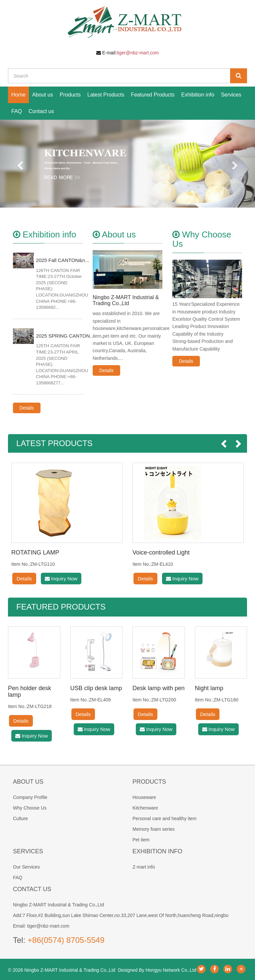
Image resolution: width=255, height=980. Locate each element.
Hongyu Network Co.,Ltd (171, 970)
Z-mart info (144, 867)
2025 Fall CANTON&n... (62, 260)
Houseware (144, 797)
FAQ (17, 111)
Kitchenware (145, 808)
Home (18, 95)
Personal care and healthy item (165, 818)
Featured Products (153, 95)
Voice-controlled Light (161, 553)
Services (231, 95)
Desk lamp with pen (159, 688)
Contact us (41, 111)
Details (27, 408)
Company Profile (30, 797)
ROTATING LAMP (35, 553)
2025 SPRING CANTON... (65, 336)
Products (70, 95)
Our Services (26, 867)
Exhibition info (198, 95)
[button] (19, 164)
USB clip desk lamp (96, 688)
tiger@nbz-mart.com (138, 53)
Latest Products (106, 95)
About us (43, 95)
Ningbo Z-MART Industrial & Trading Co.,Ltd (126, 300)
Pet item (141, 840)
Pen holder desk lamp (30, 691)
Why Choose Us (30, 808)
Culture (20, 818)
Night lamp (209, 688)
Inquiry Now (61, 579)
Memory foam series (154, 829)
